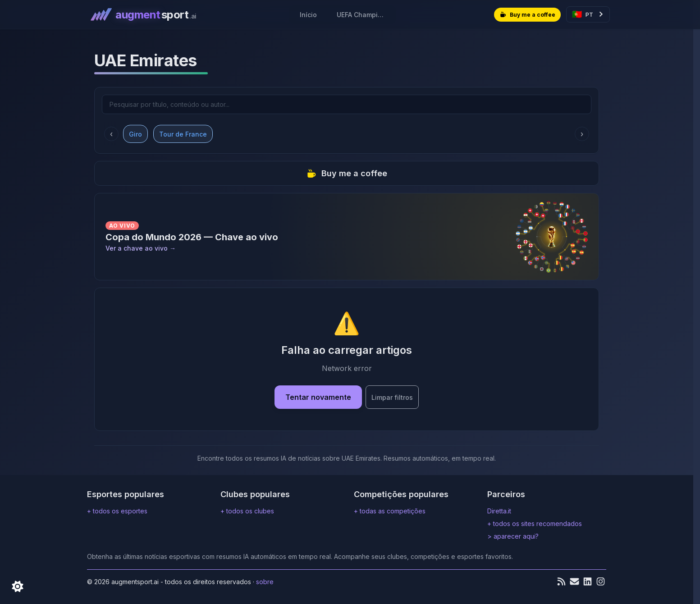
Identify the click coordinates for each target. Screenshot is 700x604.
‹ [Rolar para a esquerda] (111, 134)
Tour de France (183, 134)
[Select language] (588, 14)
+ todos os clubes (247, 511)
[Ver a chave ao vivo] (347, 237)
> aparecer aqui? (513, 536)
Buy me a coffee (347, 173)
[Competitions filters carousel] (347, 134)
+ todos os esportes (117, 511)
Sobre (265, 582)
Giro (135, 134)
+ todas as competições (390, 511)
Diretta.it (499, 511)
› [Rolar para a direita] (582, 134)
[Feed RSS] (561, 581)
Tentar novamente (318, 397)
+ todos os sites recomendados (535, 524)
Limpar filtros (392, 397)
